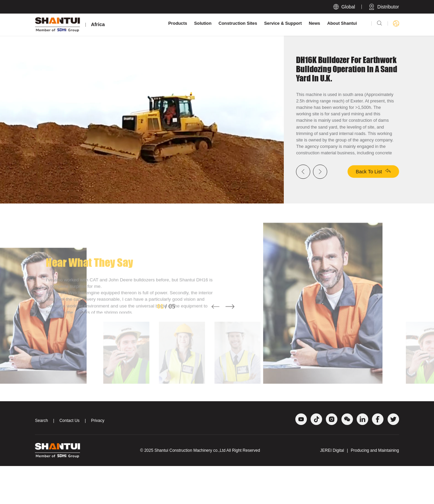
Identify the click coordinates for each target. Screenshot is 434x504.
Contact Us (69, 459)
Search (41, 459)
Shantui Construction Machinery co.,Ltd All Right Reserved (207, 488)
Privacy (97, 459)
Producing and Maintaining (375, 488)
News (314, 23)
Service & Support (283, 23)
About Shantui (342, 23)
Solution (203, 23)
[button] (215, 356)
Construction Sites (238, 23)
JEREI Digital (332, 488)
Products (177, 23)
